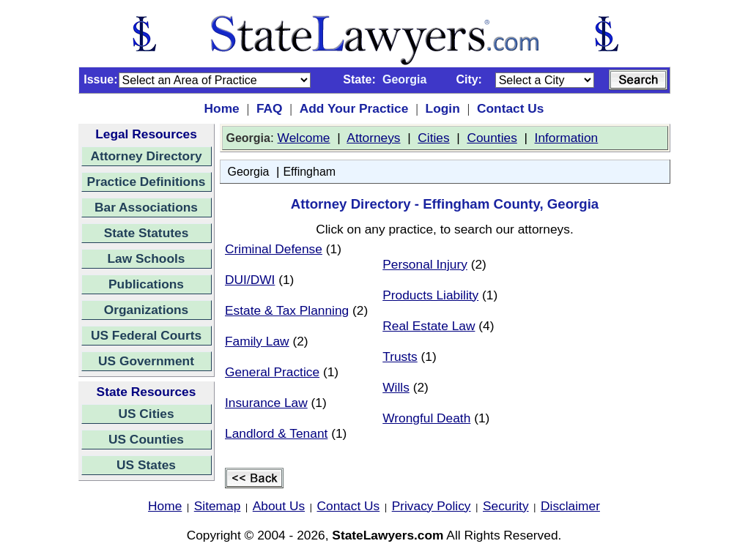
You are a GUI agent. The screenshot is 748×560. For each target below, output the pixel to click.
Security (506, 506)
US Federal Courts (146, 335)
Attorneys (373, 138)
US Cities (146, 414)
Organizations (147, 310)
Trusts (400, 356)
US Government (146, 361)
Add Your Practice (354, 108)
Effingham (309, 172)
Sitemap (218, 506)
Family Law (257, 341)
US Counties (146, 439)
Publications (146, 284)
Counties (492, 138)
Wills (396, 387)
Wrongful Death (426, 418)
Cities (433, 138)
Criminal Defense (274, 249)
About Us (279, 506)
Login (443, 108)
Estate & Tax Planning (287, 310)
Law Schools (147, 258)
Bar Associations (146, 207)
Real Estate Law (429, 326)
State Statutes (147, 233)
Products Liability (430, 295)
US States (146, 465)
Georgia (249, 172)
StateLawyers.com (388, 535)
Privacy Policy (432, 506)
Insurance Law (266, 403)
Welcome (304, 138)
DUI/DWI (250, 280)
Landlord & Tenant (276, 433)
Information (567, 138)
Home (222, 108)
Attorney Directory (146, 156)
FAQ (270, 108)
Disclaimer (570, 506)
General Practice (272, 372)
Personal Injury (425, 264)
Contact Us (510, 108)
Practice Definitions (147, 182)
